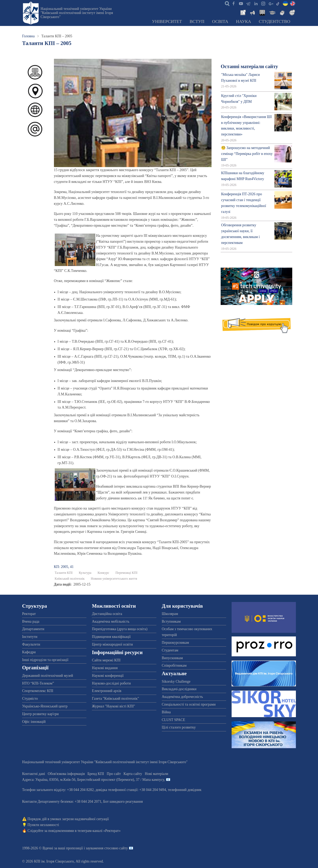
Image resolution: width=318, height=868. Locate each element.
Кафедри (29, 652)
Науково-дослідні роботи (111, 683)
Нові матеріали (156, 774)
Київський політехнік (70, 579)
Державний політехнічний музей (48, 676)
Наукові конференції (108, 676)
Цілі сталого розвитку (179, 727)
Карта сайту (133, 774)
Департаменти (33, 629)
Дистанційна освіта (107, 614)
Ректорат (29, 614)
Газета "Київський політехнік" (115, 698)
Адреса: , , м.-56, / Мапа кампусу (93, 780)
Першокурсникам (175, 643)
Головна (28, 36)
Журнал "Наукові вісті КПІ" (113, 706)
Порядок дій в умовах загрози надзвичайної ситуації (68, 819)
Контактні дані (34, 774)
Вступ (197, 21)
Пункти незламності (43, 825)
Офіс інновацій (34, 722)
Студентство (274, 21)
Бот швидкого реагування (123, 801)
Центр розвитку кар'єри (40, 714)
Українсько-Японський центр (45, 706)
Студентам (170, 650)
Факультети (31, 644)
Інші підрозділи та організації (45, 660)
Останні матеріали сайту (249, 66)
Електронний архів (107, 691)
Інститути (30, 637)
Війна (166, 712)
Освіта (220, 21)
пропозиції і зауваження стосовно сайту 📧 (100, 848)
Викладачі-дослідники (179, 689)
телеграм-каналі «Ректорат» (99, 831)
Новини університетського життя (114, 579)
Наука (243, 21)
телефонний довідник (185, 790)
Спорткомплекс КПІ (38, 691)
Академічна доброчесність (182, 697)
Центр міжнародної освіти (112, 644)
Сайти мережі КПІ (106, 660)
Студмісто (30, 698)
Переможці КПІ (126, 573)
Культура (85, 573)
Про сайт (114, 774)
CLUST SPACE (174, 720)
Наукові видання (105, 668)
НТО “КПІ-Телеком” (38, 683)
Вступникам (171, 621)
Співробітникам (174, 665)
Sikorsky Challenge (176, 681)
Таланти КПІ (64, 573)
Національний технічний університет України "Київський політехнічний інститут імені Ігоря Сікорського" (77, 13)
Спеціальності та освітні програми (189, 704)
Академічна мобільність (111, 621)
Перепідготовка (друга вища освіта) (120, 629)
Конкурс (103, 573)
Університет (167, 21)
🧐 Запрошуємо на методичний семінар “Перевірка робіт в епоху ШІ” (247, 154)
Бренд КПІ (96, 774)
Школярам (170, 614)
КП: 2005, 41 (64, 567)
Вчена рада (31, 621)
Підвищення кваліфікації (111, 637)
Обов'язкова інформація (66, 774)
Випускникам (172, 658)
